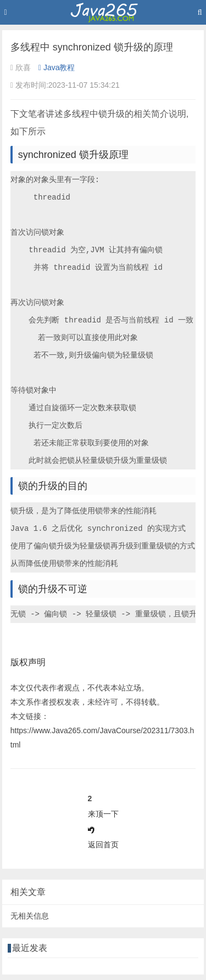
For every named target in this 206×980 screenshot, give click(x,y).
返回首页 (103, 845)
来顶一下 (103, 814)
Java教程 (57, 67)
